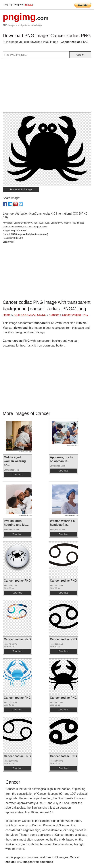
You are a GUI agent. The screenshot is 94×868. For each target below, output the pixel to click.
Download (17, 475)
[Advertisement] (47, 87)
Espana (29, 4)
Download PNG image (21, 189)
